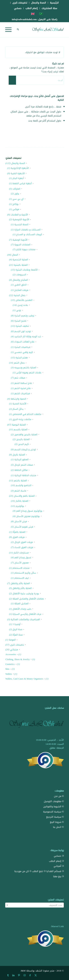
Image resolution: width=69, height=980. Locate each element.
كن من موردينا (23, 871)
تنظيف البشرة (22, 326)
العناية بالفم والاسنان (24, 496)
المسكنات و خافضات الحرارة (27, 230)
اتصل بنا (58, 827)
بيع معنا (59, 876)
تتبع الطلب (39, 871)
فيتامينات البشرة (22, 347)
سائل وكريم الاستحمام (25, 573)
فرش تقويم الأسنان (24, 527)
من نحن (59, 796)
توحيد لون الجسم (23, 331)
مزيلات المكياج (21, 290)
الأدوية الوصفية (20, 240)
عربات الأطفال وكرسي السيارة (27, 614)
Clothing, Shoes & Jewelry (17, 659)
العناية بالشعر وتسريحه (25, 368)
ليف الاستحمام (22, 578)
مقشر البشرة (22, 358)
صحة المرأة (18, 635)
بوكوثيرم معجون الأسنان (28, 516)
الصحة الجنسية (21, 224)
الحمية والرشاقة (18, 399)
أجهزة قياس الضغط (22, 183)
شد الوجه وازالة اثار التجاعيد (28, 337)
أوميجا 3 (16, 624)
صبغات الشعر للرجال (24, 465)
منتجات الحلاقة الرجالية (25, 475)
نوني (19, 310)
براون (17, 194)
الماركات (16, 189)
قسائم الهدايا (55, 871)
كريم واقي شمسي (24, 352)
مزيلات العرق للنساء (24, 547)
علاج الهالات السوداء (24, 342)
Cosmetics (10, 664)
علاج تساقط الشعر (23, 383)
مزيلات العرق (19, 537)
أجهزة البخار (18, 178)
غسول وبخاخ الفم (23, 557)
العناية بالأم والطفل (20, 583)
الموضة (12, 640)
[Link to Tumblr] (8, 975)
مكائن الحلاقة (21, 470)
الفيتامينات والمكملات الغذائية (25, 619)
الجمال (15, 255)
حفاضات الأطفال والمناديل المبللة (28, 599)
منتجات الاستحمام (21, 568)
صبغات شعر (20, 378)
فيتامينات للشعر (22, 393)
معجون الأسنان (22, 563)
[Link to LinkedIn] (13, 975)
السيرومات (21, 275)
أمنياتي (59, 866)
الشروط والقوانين (54, 806)
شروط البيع (57, 822)
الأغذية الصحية (19, 404)
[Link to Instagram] (24, 975)
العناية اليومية (19, 425)
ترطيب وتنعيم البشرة (24, 316)
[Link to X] (36, 975)
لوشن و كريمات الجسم (25, 450)
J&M (23, 971)
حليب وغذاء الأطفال (22, 609)
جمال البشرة (20, 295)
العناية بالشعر (20, 481)
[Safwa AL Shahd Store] (40, 30)
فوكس (16, 209)
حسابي (18, 8)
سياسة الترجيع (55, 817)
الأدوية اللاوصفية (21, 219)
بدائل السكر (18, 409)
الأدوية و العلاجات (19, 215)
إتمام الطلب (32, 8)
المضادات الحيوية (22, 245)
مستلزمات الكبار (21, 553)
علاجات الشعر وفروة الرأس (29, 373)
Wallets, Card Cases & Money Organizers (24, 679)
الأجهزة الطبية (18, 173)
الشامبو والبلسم (23, 485)
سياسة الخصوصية (53, 812)
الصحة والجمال (18, 163)
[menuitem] (54, 3)
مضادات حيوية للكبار (26, 249)
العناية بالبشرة (21, 265)
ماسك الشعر (20, 491)
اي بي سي (18, 199)
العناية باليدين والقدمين (26, 435)
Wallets (9, 674)
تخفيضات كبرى (17, 645)
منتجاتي (14, 650)
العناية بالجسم (21, 430)
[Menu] (10, 30)
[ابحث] (17, 30)
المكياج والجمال (20, 280)
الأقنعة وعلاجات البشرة (27, 270)
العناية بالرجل (19, 455)
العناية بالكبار (22, 501)
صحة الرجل (17, 629)
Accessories (11, 654)
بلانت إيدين (23, 305)
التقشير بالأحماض (24, 300)
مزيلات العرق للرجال (24, 542)
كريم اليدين (23, 444)
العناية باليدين (23, 439)
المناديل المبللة (21, 604)
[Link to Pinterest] (19, 975)
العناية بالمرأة (19, 532)
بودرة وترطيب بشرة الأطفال (26, 594)
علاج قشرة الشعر (23, 388)
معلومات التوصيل (54, 801)
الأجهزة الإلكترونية (20, 168)
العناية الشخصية (20, 260)
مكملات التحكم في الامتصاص (27, 414)
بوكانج (16, 204)
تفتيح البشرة (20, 321)
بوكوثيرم (20, 506)
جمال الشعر (19, 363)
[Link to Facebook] (30, 975)
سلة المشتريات (49, 8)
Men (7, 669)
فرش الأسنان (21, 521)
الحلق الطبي (20, 285)
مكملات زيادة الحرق (22, 419)
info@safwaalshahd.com (24, 19)
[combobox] (34, 905)
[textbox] (34, 905)
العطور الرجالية (21, 459)
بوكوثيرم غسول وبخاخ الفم (29, 511)
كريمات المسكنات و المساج (29, 234)
